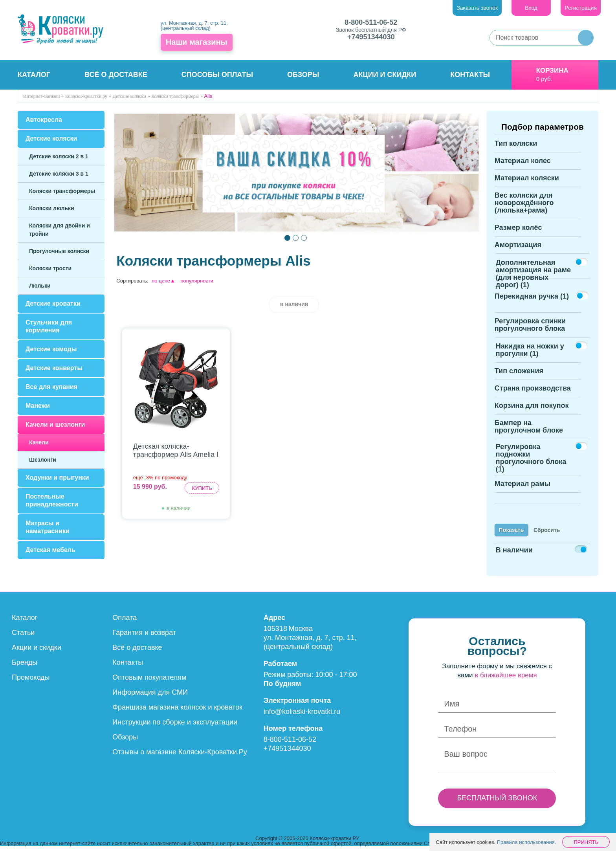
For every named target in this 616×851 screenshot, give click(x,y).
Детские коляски (51, 138)
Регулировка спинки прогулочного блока (530, 329)
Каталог (34, 75)
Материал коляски (527, 183)
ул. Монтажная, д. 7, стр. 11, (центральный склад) (194, 26)
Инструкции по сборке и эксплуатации (175, 727)
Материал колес (523, 165)
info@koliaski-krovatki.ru (302, 716)
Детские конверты (54, 368)
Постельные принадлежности (52, 500)
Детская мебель (50, 550)
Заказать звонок (477, 8)
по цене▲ (163, 281)
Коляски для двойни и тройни (60, 230)
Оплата (125, 622)
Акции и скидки (385, 75)
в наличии (294, 304)
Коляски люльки (52, 208)
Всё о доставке (116, 75)
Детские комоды (51, 349)
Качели (39, 442)
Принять (586, 842)
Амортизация (518, 249)
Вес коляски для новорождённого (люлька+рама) (524, 207)
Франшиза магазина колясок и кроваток (177, 712)
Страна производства (533, 393)
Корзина (552, 71)
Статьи (23, 637)
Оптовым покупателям (149, 682)
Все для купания (51, 387)
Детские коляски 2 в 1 (59, 156)
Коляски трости (50, 268)
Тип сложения (519, 376)
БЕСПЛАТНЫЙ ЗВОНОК (497, 803)
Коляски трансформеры (62, 191)
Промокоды (31, 682)
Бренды (25, 667)
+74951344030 (371, 37)
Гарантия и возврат (144, 637)
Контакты (470, 75)
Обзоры (303, 75)
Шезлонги (43, 460)
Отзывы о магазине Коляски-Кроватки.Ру (180, 757)
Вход (531, 8)
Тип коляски (516, 148)
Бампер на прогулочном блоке (529, 431)
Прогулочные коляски (59, 251)
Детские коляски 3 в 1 (59, 174)
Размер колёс (518, 232)
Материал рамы (522, 488)
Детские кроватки (53, 304)
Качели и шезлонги (55, 425)
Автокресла (44, 120)
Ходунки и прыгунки (57, 478)
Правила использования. (527, 842)
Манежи (38, 406)
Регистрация (581, 8)
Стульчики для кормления (49, 326)
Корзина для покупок (532, 410)
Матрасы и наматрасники (48, 527)
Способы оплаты (217, 75)
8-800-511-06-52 (371, 22)
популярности (197, 281)
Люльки (40, 286)
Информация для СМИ (150, 697)
